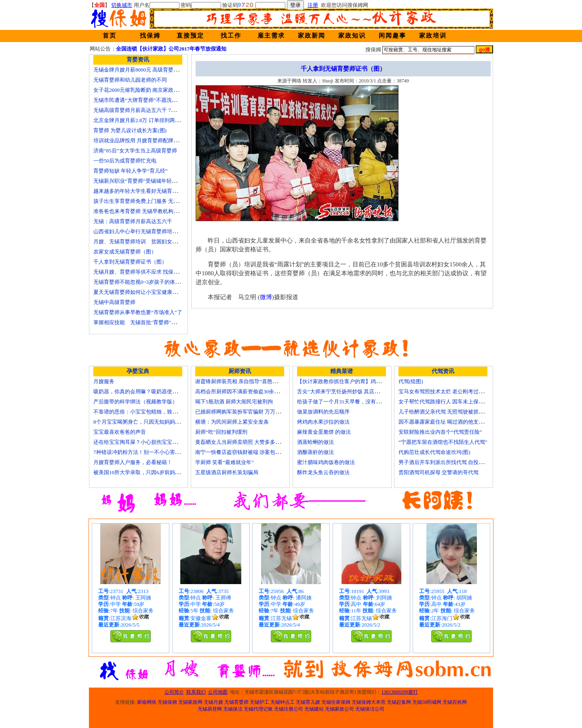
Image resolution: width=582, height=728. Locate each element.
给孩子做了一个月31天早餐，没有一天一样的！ (352, 402)
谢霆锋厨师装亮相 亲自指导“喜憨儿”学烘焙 (246, 381)
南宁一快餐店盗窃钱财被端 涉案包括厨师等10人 (251, 452)
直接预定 (190, 36)
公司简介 (174, 692)
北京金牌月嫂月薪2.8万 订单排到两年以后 (142, 120)
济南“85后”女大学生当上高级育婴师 (135, 151)
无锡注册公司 (289, 709)
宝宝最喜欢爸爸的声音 (120, 432)
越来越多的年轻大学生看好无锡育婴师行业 (143, 191)
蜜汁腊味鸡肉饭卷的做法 (326, 462)
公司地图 (218, 692)
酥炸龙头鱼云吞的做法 (323, 472)
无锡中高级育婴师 (114, 302)
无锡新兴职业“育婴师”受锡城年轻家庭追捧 (143, 181)
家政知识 (352, 36)
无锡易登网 (210, 709)
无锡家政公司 (339, 709)
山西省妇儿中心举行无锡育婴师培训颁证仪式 (146, 231)
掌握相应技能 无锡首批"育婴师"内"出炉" (142, 322)
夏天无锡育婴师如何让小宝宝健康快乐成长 (143, 292)
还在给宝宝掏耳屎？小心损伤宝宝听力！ (141, 442)
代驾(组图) (411, 381)
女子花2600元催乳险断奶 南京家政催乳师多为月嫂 (152, 90)
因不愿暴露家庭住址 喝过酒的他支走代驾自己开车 (457, 422)
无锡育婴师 (236, 702)
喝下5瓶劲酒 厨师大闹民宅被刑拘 (234, 402)
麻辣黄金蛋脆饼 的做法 (324, 432)
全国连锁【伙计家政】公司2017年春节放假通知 (171, 49)
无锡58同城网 (427, 702)
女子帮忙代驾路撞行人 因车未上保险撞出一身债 (454, 402)
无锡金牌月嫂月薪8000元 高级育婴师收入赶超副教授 (154, 70)
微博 (266, 297)
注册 (313, 5)
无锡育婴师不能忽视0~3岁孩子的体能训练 (142, 282)
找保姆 (150, 36)
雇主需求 (271, 36)
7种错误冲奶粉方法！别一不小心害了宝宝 (142, 452)
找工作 (231, 36)
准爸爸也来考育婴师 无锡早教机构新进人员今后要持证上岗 (162, 211)
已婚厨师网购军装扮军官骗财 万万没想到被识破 (251, 412)
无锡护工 (259, 702)
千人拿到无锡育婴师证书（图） (130, 262)
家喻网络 (147, 702)
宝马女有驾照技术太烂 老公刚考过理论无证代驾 (454, 391)
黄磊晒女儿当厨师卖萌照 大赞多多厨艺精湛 (246, 442)
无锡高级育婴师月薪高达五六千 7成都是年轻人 (148, 110)
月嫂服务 (104, 381)
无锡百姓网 (455, 702)
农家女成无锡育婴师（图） (125, 252)
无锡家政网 (190, 702)
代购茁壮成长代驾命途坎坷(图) (434, 452)
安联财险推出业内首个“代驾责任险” (440, 432)
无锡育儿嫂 (308, 702)
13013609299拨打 (400, 692)
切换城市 (122, 5)
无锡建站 (314, 709)
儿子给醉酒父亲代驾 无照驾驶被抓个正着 (446, 412)
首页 (110, 36)
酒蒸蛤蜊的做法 (315, 442)
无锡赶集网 (399, 702)
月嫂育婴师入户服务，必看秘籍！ (133, 462)
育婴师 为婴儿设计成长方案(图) (130, 130)
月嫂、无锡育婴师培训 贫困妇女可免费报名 (146, 242)
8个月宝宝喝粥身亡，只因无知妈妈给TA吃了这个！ (153, 422)
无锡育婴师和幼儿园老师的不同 (130, 80)
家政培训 (433, 36)
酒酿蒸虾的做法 (315, 452)
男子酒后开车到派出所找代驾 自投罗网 (444, 462)
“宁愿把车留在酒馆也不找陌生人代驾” (443, 442)
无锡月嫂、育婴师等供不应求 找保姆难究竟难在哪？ (154, 272)
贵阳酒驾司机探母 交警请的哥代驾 (439, 472)
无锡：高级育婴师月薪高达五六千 (133, 221)
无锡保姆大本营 (369, 702)
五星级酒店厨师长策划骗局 (227, 472)
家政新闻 (312, 36)
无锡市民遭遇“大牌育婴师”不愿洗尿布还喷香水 (148, 100)
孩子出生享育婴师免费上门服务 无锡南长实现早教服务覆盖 (162, 201)
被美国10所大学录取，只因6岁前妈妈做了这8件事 (151, 472)
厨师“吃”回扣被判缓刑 (221, 432)
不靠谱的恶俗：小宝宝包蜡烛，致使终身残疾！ (149, 412)
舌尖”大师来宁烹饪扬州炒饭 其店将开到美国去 (351, 391)
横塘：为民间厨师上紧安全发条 (232, 422)
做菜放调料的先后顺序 (323, 412)
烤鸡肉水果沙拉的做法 (323, 422)
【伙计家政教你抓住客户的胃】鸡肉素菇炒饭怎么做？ (360, 381)
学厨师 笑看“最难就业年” (225, 462)
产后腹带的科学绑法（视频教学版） (135, 402)
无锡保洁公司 (370, 709)
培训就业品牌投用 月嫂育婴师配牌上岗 (139, 140)
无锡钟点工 (283, 702)
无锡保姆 (167, 702)
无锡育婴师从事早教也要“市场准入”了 (138, 312)
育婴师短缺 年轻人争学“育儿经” (131, 171)
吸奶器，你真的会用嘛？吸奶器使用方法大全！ (149, 391)
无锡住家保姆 (336, 702)
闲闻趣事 (392, 36)
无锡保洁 (233, 709)
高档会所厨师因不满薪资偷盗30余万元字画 (245, 391)
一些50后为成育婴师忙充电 (125, 161)
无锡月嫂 (213, 702)
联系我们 (196, 692)
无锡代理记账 (258, 709)
